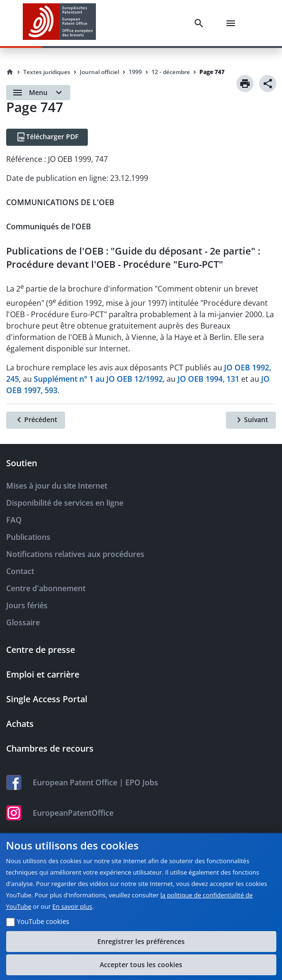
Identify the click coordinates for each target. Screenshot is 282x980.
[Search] (201, 23)
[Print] (245, 84)
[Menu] (233, 23)
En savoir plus (72, 906)
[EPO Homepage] (59, 23)
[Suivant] (251, 420)
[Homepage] (10, 72)
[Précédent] (36, 420)
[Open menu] (38, 93)
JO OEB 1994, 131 (208, 379)
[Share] (268, 84)
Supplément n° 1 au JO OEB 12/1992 (98, 379)
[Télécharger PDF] (47, 137)
